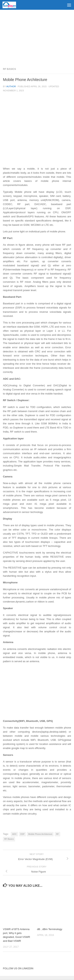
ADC (14, 834)
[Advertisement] (37, 37)
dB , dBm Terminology (50, 929)
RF (57, 834)
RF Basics (9, 69)
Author (11, 86)
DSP (23, 834)
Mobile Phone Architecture (40, 834)
